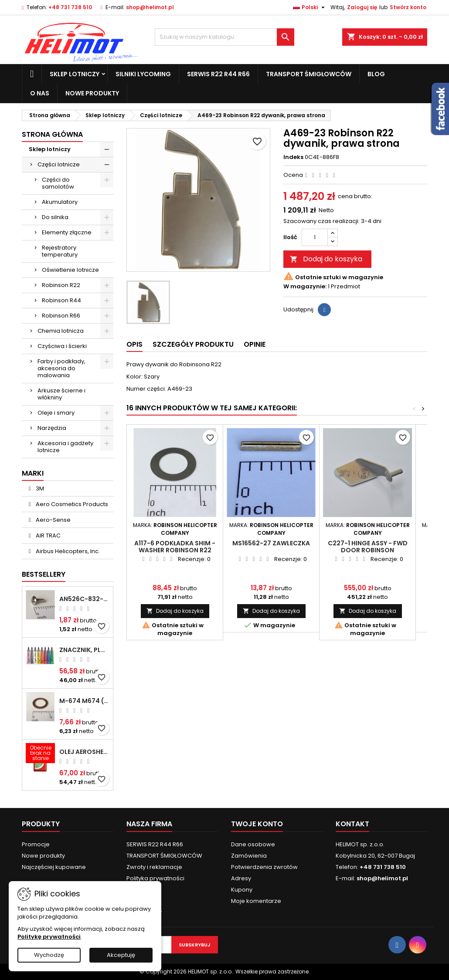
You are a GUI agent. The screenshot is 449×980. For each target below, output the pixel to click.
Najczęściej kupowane (54, 867)
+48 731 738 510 (70, 7)
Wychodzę (49, 955)
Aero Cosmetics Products (71, 504)
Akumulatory (60, 202)
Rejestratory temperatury (60, 251)
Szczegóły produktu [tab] (193, 344)
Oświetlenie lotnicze (70, 270)
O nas (40, 93)
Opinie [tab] (255, 344)
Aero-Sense (53, 520)
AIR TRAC (48, 536)
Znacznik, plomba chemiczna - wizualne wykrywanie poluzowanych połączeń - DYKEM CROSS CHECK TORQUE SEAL (84, 650)
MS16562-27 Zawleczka (271, 543)
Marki (33, 473)
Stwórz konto (408, 7)
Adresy (241, 878)
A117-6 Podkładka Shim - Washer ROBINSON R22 (175, 547)
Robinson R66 (61, 316)
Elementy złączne (67, 232)
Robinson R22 (61, 285)
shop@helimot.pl (150, 7)
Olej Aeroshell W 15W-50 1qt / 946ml (84, 752)
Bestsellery (44, 574)
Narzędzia (52, 428)
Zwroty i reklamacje (154, 867)
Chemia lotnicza (61, 331)
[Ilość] (315, 237)
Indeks (293, 157)
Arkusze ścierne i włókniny (61, 394)
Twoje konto (257, 824)
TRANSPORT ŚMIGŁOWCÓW (309, 74)
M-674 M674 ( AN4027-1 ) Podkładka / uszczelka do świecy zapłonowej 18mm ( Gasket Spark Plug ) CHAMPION (84, 701)
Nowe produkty (92, 93)
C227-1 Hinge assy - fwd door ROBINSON (368, 547)
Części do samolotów (58, 183)
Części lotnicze (59, 164)
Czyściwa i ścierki (62, 346)
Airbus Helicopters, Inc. (67, 551)
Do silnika (55, 217)
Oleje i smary (56, 413)
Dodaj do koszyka (326, 259)
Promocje (36, 844)
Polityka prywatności (155, 878)
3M (39, 488)
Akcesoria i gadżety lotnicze (65, 447)
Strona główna (52, 134)
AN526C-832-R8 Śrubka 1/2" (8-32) (84, 599)
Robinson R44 (61, 300)
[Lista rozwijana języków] (310, 7)
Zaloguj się (362, 7)
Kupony (242, 890)
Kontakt (352, 824)
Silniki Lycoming (143, 74)
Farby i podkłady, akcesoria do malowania (61, 368)
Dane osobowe (253, 844)
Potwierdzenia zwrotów (264, 867)
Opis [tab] (134, 344)
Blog (376, 74)
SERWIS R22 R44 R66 (218, 74)
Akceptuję (121, 955)
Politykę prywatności (49, 937)
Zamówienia (249, 856)
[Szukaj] (224, 37)
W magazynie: (305, 287)
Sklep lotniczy (75, 74)
